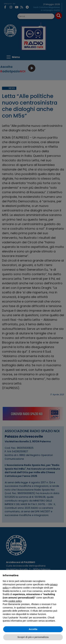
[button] (62, 575)
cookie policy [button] (15, 601)
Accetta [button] (33, 629)
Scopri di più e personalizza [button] (33, 637)
